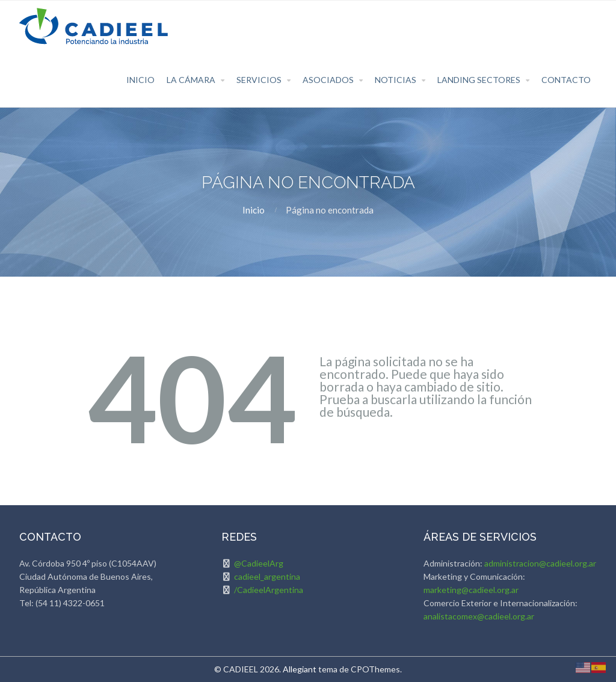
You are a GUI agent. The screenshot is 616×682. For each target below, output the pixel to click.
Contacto (566, 80)
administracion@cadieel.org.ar (540, 563)
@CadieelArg (259, 563)
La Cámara (191, 80)
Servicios (259, 80)
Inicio (140, 80)
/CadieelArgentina (269, 590)
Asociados (328, 80)
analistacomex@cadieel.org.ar (479, 616)
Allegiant (300, 669)
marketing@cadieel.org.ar (471, 590)
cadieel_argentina (267, 576)
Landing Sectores (479, 80)
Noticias (396, 80)
